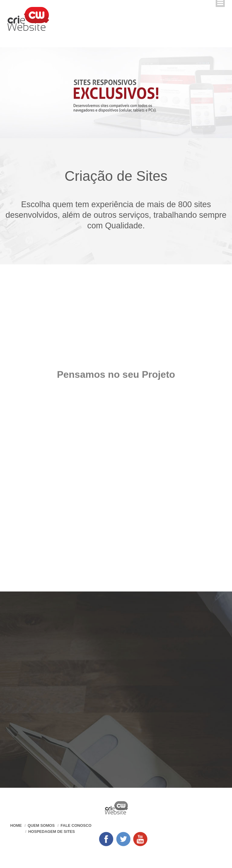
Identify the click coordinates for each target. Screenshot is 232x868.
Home (16, 825)
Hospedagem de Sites (52, 832)
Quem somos (41, 825)
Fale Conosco (76, 825)
